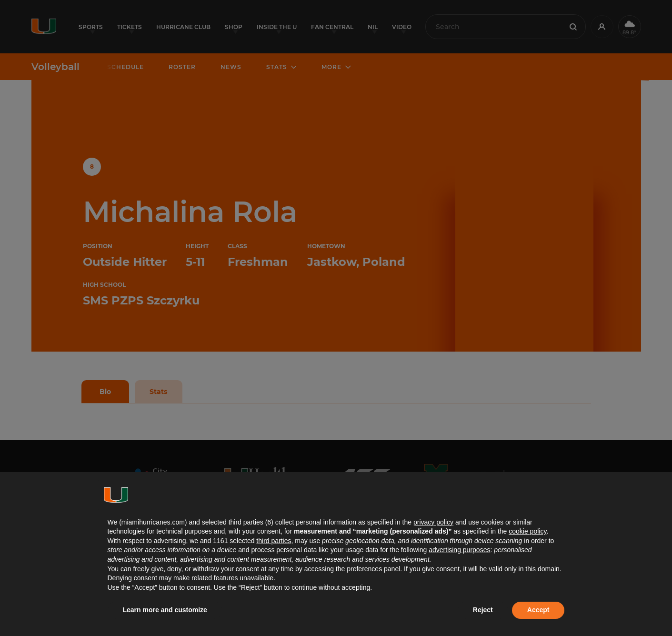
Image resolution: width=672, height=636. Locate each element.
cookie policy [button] (527, 531)
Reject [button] (483, 610)
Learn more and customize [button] (165, 610)
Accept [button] (538, 610)
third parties (274, 541)
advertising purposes (459, 550)
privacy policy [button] (433, 522)
